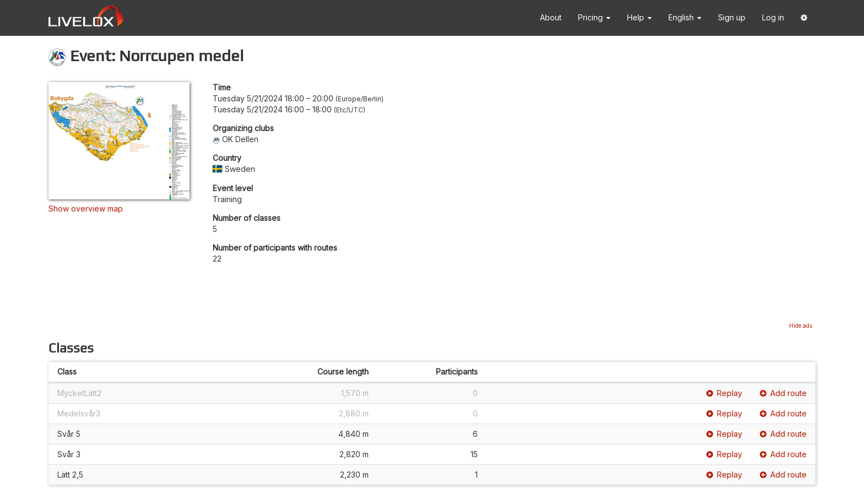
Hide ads (801, 326)
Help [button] (639, 17)
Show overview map (86, 208)
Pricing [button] (594, 17)
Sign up (732, 17)
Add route (783, 393)
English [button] (685, 17)
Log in (773, 17)
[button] (804, 18)
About (551, 17)
